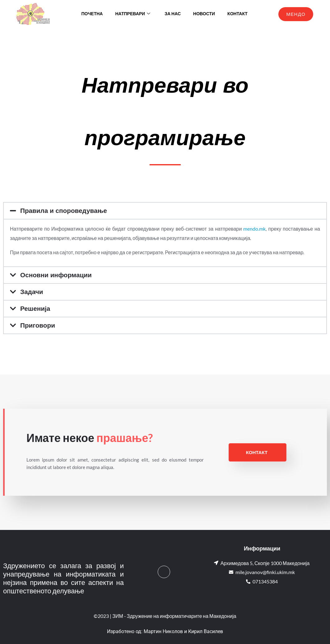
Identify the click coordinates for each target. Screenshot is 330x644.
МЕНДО (296, 14)
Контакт (237, 14)
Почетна (92, 14)
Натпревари (133, 14)
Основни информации (58, 275)
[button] (165, 211)
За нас (173, 14)
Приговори (39, 325)
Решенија (36, 308)
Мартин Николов (163, 631)
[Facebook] (164, 572)
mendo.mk (254, 229)
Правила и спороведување (66, 211)
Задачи (32, 292)
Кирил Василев (206, 631)
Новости (204, 14)
